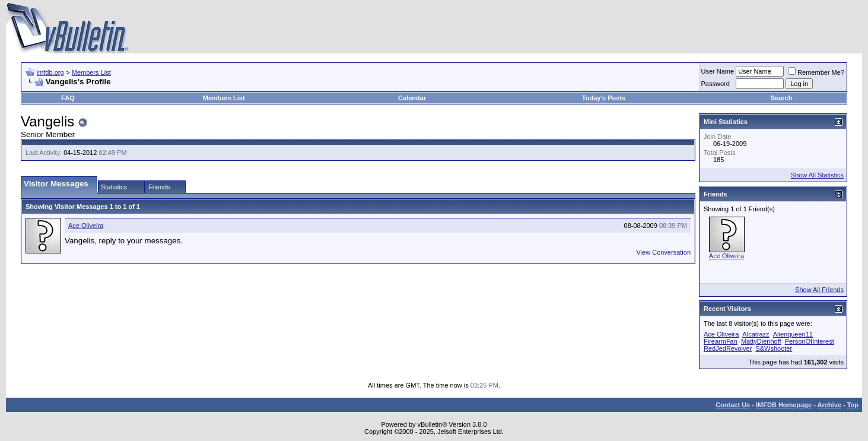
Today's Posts (604, 98)
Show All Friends (819, 290)
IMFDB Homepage (784, 405)
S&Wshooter (774, 348)
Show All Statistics (817, 175)
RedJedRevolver (728, 348)
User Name (718, 71)
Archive (829, 405)
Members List (91, 72)
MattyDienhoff (761, 341)
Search (782, 98)
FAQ (68, 98)
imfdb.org (50, 72)
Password (716, 84)
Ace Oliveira (86, 226)
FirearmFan (721, 341)
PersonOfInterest (810, 341)
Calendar (412, 98)
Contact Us (733, 405)
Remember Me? (816, 72)
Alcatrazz (756, 334)
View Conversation (663, 252)
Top (853, 405)
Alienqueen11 (793, 334)
